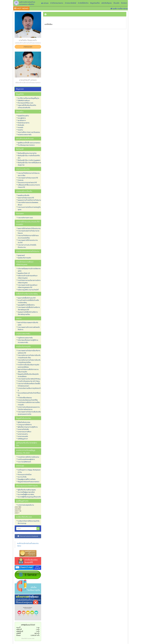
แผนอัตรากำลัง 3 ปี (24, 273)
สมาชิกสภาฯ (22, 120)
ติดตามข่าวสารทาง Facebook (28, 536)
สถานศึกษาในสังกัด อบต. (25, 139)
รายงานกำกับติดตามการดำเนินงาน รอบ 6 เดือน (29, 174)
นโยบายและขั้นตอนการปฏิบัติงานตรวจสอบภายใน (28, 341)
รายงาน (19, 318)
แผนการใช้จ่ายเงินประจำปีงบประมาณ (29, 228)
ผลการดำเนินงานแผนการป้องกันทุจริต (28, 324)
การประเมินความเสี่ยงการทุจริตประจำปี (29, 389)
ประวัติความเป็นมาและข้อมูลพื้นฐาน (28, 98)
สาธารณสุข (20, 466)
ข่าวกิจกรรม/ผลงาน (57, 3)
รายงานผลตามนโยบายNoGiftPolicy (29, 379)
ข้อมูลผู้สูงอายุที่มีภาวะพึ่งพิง (27, 479)
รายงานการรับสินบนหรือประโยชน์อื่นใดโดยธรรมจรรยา (29, 385)
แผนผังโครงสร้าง (23, 116)
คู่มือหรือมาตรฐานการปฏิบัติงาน (28, 427)
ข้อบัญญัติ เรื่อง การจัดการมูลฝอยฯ (29, 160)
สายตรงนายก (28, 47)
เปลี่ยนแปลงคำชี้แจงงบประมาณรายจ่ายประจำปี (29, 186)
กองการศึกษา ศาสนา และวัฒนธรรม (29, 132)
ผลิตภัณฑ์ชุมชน (107, 3)
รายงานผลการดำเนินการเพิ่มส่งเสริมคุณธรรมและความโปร (29, 413)
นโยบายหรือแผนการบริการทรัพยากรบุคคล (29, 270)
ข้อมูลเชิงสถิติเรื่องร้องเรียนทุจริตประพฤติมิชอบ (28, 375)
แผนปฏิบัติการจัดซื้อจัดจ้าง (26, 305)
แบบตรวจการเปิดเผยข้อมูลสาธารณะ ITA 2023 (26, 452)
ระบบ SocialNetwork (24, 462)
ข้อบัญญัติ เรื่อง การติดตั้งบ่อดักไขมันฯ (29, 157)
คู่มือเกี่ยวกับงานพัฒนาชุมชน (27, 490)
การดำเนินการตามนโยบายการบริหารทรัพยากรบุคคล (29, 281)
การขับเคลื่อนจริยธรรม (25, 398)
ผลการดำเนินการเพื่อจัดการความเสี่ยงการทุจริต (28, 371)
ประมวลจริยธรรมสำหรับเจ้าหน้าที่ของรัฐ (29, 394)
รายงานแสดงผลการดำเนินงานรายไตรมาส (29, 232)
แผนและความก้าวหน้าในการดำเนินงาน (29, 200)
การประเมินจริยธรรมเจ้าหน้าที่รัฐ (28, 400)
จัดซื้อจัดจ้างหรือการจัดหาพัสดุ (27, 294)
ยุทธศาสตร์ (21, 255)
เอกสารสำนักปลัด (23, 429)
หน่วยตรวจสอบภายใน (25, 134)
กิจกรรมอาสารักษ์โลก (25, 474)
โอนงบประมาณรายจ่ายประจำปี (27, 182)
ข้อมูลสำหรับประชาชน (24, 418)
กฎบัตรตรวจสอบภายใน (25, 338)
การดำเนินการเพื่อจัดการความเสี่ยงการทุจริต (29, 403)
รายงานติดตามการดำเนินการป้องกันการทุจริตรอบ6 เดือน (29, 356)
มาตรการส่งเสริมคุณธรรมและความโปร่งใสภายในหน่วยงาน (29, 408)
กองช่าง (20, 130)
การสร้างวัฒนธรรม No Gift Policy (29, 381)
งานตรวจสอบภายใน (23, 334)
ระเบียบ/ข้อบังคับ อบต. (24, 517)
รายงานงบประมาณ (23, 169)
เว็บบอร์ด (116, 3)
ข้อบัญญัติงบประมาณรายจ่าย (27, 153)
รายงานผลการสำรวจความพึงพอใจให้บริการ (29, 328)
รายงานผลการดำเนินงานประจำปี (28, 178)
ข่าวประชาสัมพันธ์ (70, 3)
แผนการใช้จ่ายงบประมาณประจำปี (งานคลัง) (28, 223)
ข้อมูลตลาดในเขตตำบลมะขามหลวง (29, 482)
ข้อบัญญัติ (20, 149)
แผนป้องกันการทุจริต (24, 258)
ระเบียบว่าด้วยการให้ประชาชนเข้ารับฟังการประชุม (29, 522)
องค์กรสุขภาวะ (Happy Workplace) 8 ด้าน (29, 471)
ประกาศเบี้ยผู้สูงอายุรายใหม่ (26, 492)
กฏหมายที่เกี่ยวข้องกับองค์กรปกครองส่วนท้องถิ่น (27, 106)
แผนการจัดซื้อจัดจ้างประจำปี (27, 298)
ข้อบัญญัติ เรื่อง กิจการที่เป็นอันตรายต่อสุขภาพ (29, 164)
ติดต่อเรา (124, 3)
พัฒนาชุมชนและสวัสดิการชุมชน (27, 486)
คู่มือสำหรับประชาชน (24, 422)
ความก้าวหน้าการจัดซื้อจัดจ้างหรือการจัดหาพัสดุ (28, 301)
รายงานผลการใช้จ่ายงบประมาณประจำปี (28, 241)
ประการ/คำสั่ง (22, 477)
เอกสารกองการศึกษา (25, 432)
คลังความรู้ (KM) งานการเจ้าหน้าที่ (28, 290)
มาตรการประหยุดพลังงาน (26, 505)
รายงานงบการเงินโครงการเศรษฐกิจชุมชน (29, 208)
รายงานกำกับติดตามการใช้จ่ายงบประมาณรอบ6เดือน (28, 237)
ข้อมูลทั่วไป (20, 94)
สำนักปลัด (21, 125)
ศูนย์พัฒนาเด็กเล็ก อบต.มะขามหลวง (29, 143)
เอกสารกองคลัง (23, 436)
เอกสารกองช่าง (23, 434)
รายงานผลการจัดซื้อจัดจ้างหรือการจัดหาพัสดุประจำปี (29, 308)
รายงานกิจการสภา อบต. (25, 218)
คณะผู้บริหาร (22, 118)
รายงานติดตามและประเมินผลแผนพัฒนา (28, 204)
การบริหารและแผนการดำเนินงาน (28, 251)
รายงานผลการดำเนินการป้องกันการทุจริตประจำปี (29, 352)
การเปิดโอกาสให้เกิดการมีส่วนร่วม (28, 457)
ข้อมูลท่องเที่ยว (95, 3)
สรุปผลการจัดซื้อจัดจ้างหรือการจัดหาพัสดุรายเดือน (28, 313)
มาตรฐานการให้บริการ (25, 425)
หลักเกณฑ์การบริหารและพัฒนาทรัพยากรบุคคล (28, 277)
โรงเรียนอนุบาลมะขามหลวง (26, 145)
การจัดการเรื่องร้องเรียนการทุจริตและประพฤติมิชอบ (28, 366)
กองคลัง (21, 127)
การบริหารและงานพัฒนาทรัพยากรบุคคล (25, 263)
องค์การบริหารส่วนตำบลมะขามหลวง (28, 545)
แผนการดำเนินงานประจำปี (26, 198)
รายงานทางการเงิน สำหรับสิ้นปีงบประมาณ (27, 246)
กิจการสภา (20, 214)
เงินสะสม (21, 180)
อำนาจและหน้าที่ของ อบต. (26, 103)
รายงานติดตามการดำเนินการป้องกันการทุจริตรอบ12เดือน (29, 361)
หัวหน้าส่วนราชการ (24, 123)
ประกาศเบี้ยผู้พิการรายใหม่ (26, 494)
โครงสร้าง (20, 112)
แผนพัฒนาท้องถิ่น (24, 195)
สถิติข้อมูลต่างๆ (23, 439)
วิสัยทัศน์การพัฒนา (24, 100)
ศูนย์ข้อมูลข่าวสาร (22, 501)
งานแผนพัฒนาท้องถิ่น (24, 191)
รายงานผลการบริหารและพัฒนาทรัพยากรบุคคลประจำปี (28, 286)
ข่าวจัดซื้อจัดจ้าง (83, 3)
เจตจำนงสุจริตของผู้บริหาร (26, 459)
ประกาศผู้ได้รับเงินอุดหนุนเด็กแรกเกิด (29, 497)
